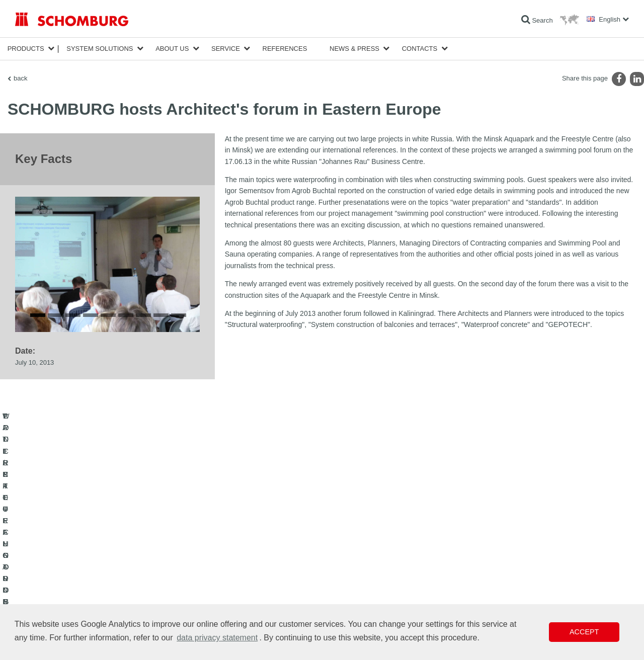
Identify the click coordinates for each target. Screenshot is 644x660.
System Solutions (100, 49)
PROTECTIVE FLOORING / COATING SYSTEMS (82, 588)
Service (226, 49)
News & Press (354, 49)
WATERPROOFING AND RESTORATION (71, 557)
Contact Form (243, 588)
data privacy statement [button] (217, 638)
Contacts (420, 49)
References (285, 49)
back (20, 78)
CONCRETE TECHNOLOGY (54, 603)
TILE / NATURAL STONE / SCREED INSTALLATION (86, 572)
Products (26, 49)
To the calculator (247, 557)
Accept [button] (584, 632)
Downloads (240, 572)
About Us (172, 49)
